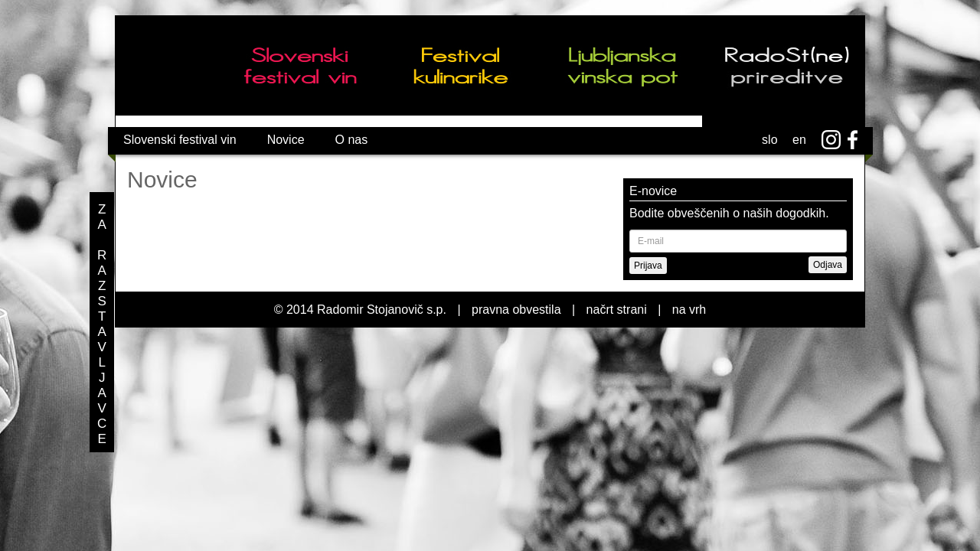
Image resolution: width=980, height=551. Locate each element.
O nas (352, 140)
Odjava (828, 265)
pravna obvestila (516, 310)
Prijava (648, 266)
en (799, 140)
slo (769, 140)
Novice (286, 140)
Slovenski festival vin (180, 140)
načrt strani (617, 310)
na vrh (689, 310)
